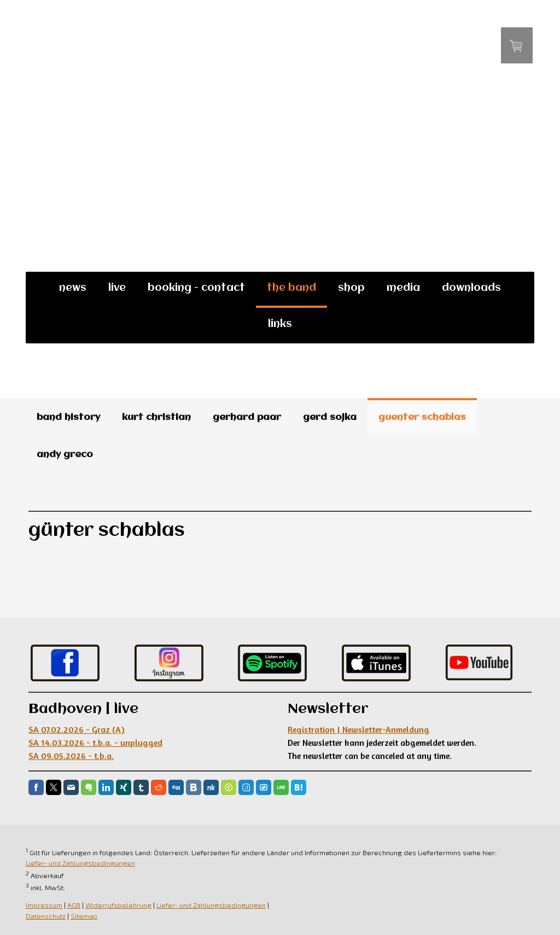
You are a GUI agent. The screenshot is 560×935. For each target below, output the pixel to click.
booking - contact (196, 288)
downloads (471, 288)
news (73, 288)
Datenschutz (46, 916)
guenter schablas (422, 417)
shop (351, 288)
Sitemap (84, 916)
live (117, 288)
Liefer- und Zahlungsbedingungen (80, 863)
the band (291, 288)
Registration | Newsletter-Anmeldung (358, 729)
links (280, 324)
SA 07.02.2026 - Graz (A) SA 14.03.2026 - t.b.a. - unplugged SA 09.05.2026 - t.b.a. (95, 743)
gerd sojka (330, 417)
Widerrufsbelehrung (118, 905)
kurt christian (156, 417)
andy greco (65, 455)
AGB (74, 905)
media (403, 288)
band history (68, 417)
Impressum (44, 905)
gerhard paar (247, 417)
